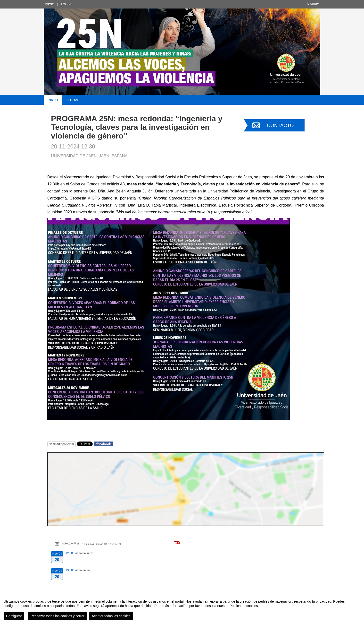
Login (66, 4)
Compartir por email (62, 444)
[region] (182, 608)
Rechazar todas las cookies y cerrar (57, 616)
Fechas (73, 100)
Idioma (313, 3)
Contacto (280, 125)
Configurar (14, 616)
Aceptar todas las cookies (111, 616)
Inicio (50, 4)
